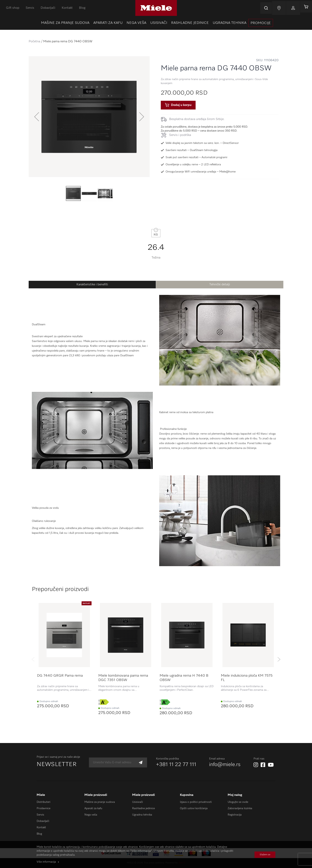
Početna (34, 42)
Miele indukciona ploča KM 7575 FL (247, 678)
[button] (37, 117)
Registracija (235, 815)
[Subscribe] (141, 763)
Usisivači (137, 802)
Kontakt (67, 8)
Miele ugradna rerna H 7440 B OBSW (184, 678)
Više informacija (46, 862)
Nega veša (91, 815)
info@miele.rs (225, 765)
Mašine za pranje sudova (100, 802)
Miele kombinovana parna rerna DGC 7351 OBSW (123, 678)
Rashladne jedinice (143, 808)
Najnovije (277, 8)
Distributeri (43, 802)
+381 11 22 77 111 (176, 765)
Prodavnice (43, 808)
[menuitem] (65, 23)
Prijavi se (291, 8)
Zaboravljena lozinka (240, 808)
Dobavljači (48, 8)
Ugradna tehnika (142, 815)
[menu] (156, 23)
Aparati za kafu (93, 808)
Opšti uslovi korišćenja (194, 808)
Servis (30, 8)
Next (279, 659)
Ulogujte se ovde (238, 802)
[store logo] (156, 8)
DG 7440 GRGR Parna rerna (60, 676)
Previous (33, 659)
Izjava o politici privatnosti (196, 802)
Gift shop (13, 8)
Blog (82, 8)
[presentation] (261, 23)
